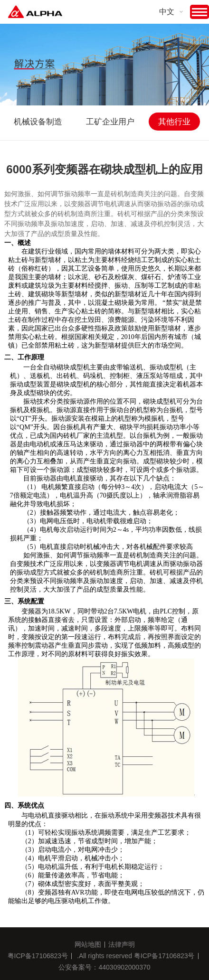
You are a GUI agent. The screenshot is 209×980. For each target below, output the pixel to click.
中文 (167, 12)
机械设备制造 (38, 122)
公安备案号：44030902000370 (104, 967)
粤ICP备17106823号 (38, 956)
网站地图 (88, 944)
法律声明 (122, 944)
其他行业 (174, 122)
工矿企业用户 (110, 122)
